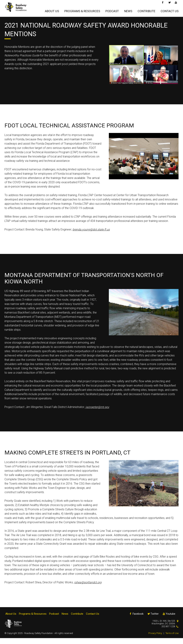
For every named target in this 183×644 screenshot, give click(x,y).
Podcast (112, 10)
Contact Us (170, 10)
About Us (52, 10)
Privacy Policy (155, 639)
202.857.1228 (168, 632)
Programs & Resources (82, 10)
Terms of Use (172, 639)
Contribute (146, 10)
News (128, 10)
